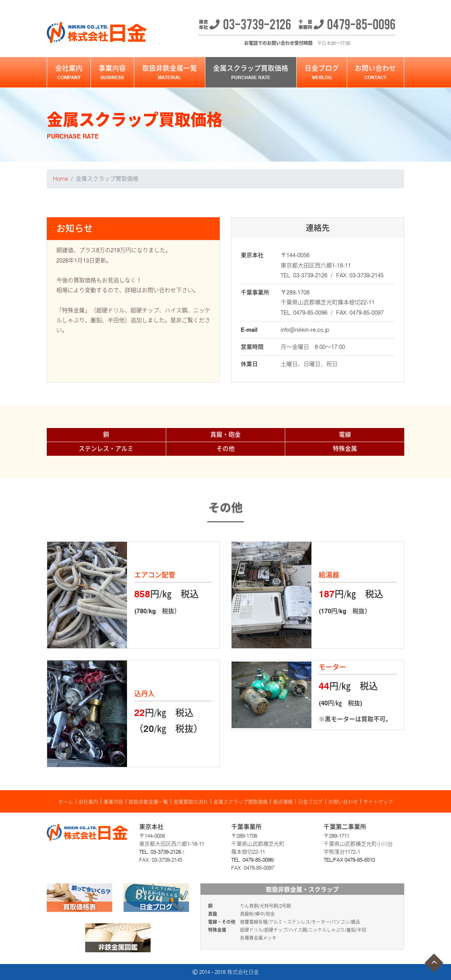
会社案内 (69, 72)
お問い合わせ (376, 72)
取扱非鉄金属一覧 (170, 72)
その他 (225, 449)
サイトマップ (378, 801)
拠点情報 (283, 801)
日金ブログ (322, 72)
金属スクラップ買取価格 (251, 72)
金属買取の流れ (191, 801)
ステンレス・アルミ (106, 449)
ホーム (66, 801)
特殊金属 (345, 449)
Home (60, 179)
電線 (345, 435)
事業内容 (113, 72)
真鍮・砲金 (225, 435)
